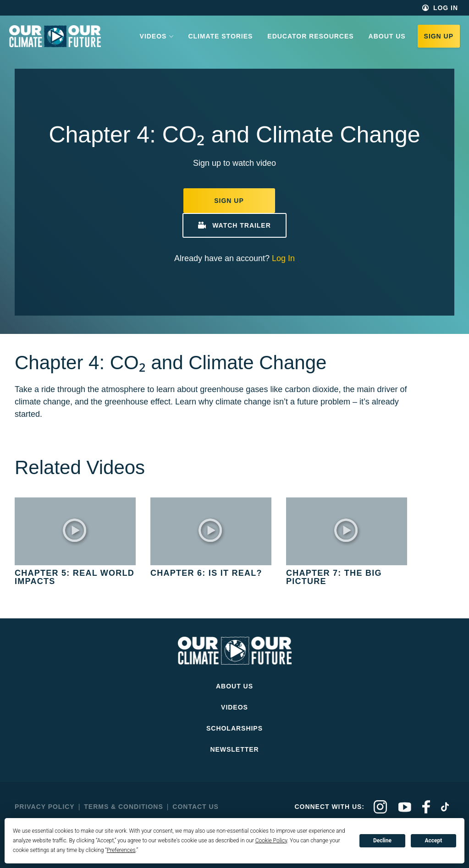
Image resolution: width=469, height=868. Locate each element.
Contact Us (196, 807)
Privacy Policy (45, 807)
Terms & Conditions (123, 807)
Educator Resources (310, 36)
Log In (446, 8)
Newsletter (234, 749)
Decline (382, 841)
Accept (433, 841)
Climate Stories (220, 36)
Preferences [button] (121, 850)
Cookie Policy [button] (271, 841)
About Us (387, 36)
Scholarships (234, 728)
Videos (234, 707)
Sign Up (439, 36)
